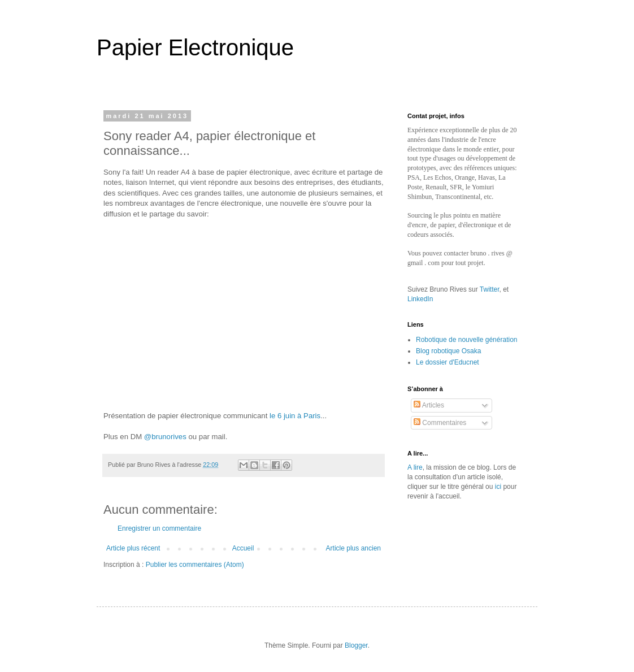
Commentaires (440, 423)
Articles (429, 405)
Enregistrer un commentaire (159, 528)
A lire (415, 467)
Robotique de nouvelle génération (466, 340)
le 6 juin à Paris (295, 416)
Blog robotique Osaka (448, 351)
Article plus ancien (353, 548)
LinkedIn (420, 299)
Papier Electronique (195, 47)
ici (498, 487)
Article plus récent (133, 548)
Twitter (490, 289)
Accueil (243, 548)
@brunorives (165, 437)
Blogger (356, 645)
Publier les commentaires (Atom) (195, 565)
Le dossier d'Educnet (448, 362)
